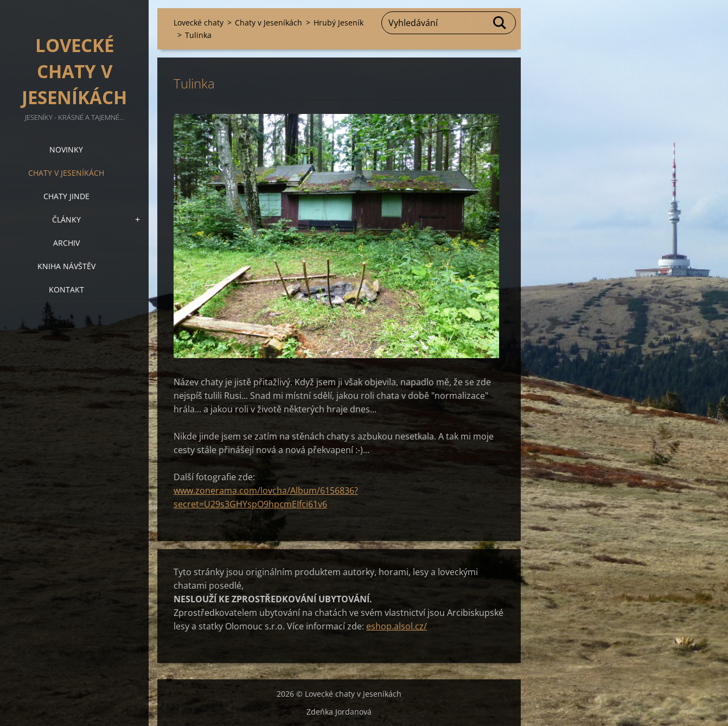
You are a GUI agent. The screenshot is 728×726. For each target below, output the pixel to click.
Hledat (500, 23)
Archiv (66, 243)
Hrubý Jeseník (339, 23)
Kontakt (66, 289)
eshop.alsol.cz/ (397, 626)
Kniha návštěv (66, 266)
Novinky (66, 149)
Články (66, 219)
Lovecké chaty (199, 23)
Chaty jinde (66, 196)
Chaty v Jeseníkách (66, 173)
